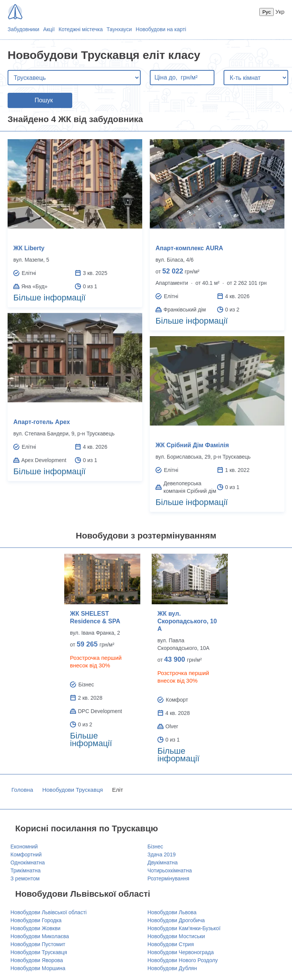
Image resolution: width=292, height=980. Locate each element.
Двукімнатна (163, 862)
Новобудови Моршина (38, 968)
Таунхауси (119, 29)
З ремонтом (25, 878)
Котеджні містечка (81, 29)
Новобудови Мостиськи (176, 936)
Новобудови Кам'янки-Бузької (184, 928)
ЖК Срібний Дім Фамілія (192, 445)
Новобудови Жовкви (36, 928)
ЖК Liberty (29, 248)
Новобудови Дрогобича (176, 920)
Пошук (44, 100)
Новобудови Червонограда (181, 952)
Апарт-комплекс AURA (189, 248)
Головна (22, 790)
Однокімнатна (28, 862)
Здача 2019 (162, 855)
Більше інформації (49, 298)
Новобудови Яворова (37, 960)
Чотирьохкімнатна (170, 870)
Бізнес (155, 847)
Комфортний (26, 855)
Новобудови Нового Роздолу (183, 960)
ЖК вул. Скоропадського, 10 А (187, 621)
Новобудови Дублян (172, 968)
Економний (24, 847)
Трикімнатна (26, 870)
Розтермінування (168, 878)
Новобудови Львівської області (49, 912)
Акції (49, 29)
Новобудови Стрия (171, 944)
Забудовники (23, 29)
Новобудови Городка (36, 920)
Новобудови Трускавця (72, 790)
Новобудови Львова (172, 912)
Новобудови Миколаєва (40, 936)
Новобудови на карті (161, 29)
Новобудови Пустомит (38, 944)
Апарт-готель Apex (42, 422)
